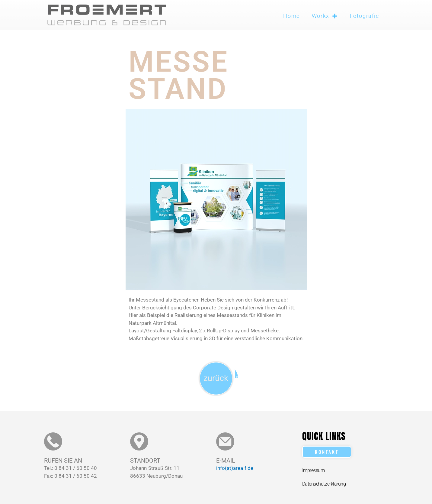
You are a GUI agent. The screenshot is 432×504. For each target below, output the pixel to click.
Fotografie (365, 16)
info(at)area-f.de (235, 468)
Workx (325, 16)
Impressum (314, 470)
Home (291, 16)
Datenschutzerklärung (324, 484)
